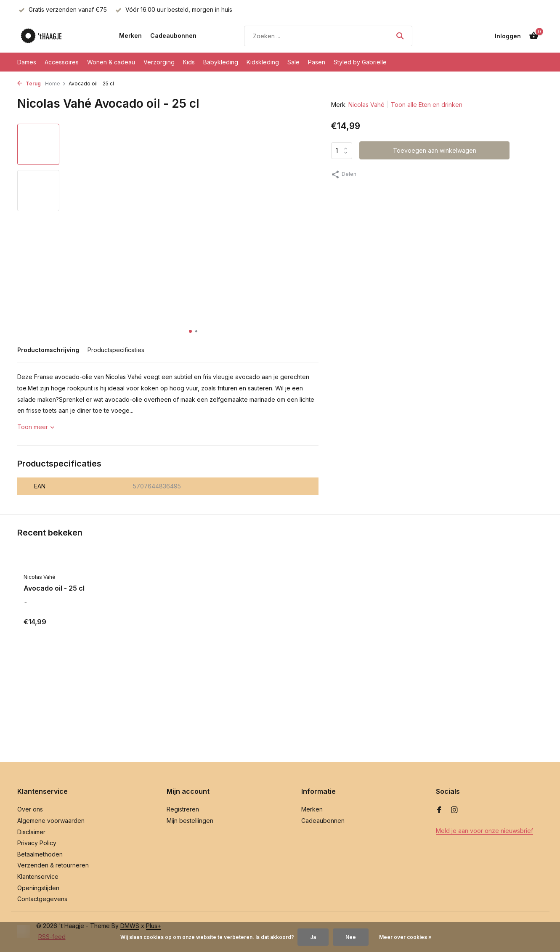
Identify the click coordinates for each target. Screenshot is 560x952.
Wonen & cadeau (111, 62)
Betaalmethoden (40, 854)
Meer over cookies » (405, 937)
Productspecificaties (116, 350)
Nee (351, 937)
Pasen (317, 62)
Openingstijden (38, 888)
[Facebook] (439, 810)
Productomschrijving (48, 350)
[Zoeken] (328, 36)
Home (56, 84)
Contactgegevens (42, 899)
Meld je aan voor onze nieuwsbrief (484, 831)
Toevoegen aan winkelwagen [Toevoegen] (435, 150)
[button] (190, 331)
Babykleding (221, 62)
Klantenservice (38, 876)
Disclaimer (31, 832)
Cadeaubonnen (173, 36)
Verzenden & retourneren (53, 865)
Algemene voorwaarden (51, 821)
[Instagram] (454, 810)
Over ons (30, 809)
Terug (29, 84)
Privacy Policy (37, 843)
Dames (27, 62)
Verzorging (159, 62)
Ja (313, 937)
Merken (130, 36)
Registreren (183, 809)
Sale (293, 62)
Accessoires (62, 62)
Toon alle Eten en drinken (427, 105)
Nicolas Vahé (366, 105)
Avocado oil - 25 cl (54, 588)
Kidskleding (263, 62)
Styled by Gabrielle (360, 62)
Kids (189, 62)
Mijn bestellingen (190, 821)
